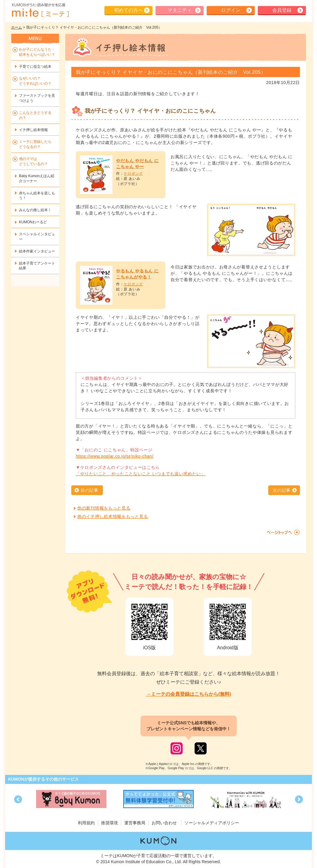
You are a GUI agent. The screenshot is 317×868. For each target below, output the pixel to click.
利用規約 (86, 823)
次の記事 (282, 490)
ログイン (231, 10)
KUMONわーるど (33, 222)
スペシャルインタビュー (37, 237)
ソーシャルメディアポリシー (212, 823)
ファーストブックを (37, 98)
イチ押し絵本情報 (33, 130)
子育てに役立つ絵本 (35, 67)
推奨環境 (109, 823)
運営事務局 (135, 823)
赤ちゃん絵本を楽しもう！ (37, 196)
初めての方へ (128, 10)
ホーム (17, 27)
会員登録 (282, 10)
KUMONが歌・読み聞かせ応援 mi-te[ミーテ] (40, 10)
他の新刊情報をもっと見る (104, 508)
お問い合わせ (164, 823)
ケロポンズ (133, 174)
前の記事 (89, 490)
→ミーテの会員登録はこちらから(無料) (189, 694)
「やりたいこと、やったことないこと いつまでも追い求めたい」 (141, 474)
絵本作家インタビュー (37, 251)
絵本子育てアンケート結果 (37, 266)
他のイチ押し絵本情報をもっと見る (113, 516)
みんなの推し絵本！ (35, 210)
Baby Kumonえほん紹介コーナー (37, 179)
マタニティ (180, 10)
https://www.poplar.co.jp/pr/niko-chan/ (115, 456)
